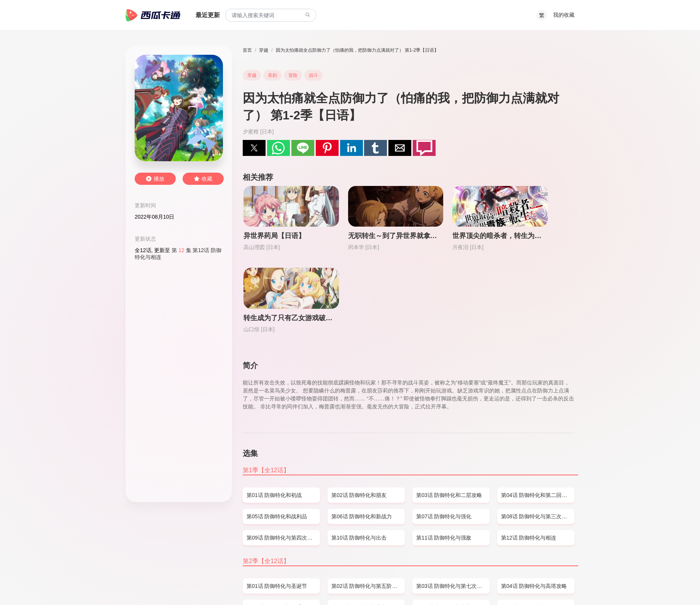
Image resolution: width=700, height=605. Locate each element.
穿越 (264, 50)
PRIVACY (206, 584)
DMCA (183, 584)
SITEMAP (159, 584)
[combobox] (271, 15)
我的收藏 (564, 15)
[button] (254, 148)
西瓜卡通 (153, 15)
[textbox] (271, 15)
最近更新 (208, 15)
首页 (247, 50)
